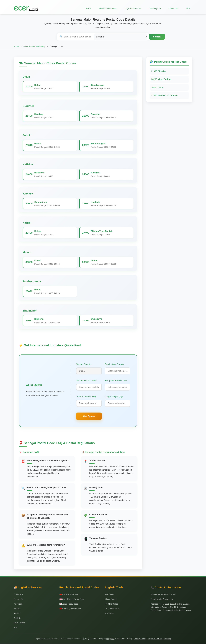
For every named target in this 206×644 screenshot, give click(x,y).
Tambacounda (32, 281)
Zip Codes (109, 614)
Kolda (26, 223)
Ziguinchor (30, 311)
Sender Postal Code (86, 381)
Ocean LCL (19, 600)
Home (85, 8)
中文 (188, 8)
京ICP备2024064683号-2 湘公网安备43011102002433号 (107, 639)
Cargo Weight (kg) (114, 397)
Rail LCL (17, 618)
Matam (27, 252)
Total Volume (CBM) (86, 397)
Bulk (16, 628)
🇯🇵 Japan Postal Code (69, 604)
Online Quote (154, 8)
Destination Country (114, 364)
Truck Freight (19, 623)
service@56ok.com (165, 600)
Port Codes (110, 595)
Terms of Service (155, 639)
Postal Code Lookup (105, 8)
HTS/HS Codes (112, 604)
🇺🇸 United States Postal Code (72, 600)
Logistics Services (131, 8)
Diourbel (28, 106)
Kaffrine (28, 164)
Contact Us (173, 8)
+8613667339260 (168, 595)
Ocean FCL (19, 595)
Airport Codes (111, 600)
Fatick (27, 135)
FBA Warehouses (113, 609)
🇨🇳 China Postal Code (69, 595)
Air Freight (18, 604)
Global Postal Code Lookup (34, 47)
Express (17, 609)
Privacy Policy (140, 639)
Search (157, 37)
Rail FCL (17, 614)
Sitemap (168, 639)
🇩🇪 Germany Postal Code (71, 609)
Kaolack (28, 194)
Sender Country (84, 364)
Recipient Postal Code (116, 381)
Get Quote (89, 417)
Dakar (26, 77)
